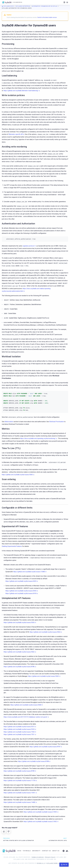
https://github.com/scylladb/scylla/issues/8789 (19, 771)
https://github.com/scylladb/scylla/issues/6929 (21, 581)
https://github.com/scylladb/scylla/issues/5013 (19, 727)
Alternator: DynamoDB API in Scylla (45, 6)
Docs (19, 851)
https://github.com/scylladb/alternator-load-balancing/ (21, 91)
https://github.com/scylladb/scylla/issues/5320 (19, 729)
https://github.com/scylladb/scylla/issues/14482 (20, 802)
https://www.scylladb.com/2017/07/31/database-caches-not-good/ (25, 717)
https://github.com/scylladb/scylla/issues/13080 (29, 572)
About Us (56, 851)
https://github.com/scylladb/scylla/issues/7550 (19, 732)
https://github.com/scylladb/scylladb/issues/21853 (40, 812)
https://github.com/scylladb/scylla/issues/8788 (33, 761)
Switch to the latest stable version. (47, 17)
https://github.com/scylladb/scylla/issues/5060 (17, 475)
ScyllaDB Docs (8, 6)
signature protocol (28, 246)
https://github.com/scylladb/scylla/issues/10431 (20, 793)
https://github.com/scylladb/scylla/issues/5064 (45, 632)
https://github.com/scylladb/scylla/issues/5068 (26, 705)
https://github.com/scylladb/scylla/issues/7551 (19, 734)
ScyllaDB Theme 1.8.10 (54, 863)
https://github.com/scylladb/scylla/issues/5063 (43, 676)
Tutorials (27, 851)
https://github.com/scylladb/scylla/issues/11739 (20, 781)
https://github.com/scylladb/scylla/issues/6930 (21, 591)
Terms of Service (38, 857)
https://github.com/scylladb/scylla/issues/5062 (19, 652)
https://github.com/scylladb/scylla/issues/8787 (45, 747)
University (36, 851)
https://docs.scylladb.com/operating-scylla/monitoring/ (38, 438)
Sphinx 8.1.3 (41, 863)
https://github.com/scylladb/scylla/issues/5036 (19, 622)
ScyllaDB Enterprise (23, 6)
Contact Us (46, 851)
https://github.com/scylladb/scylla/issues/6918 (21, 593)
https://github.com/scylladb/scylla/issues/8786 (19, 667)
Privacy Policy (50, 857)
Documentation (18, 2)
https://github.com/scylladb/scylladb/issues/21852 (40, 822)
